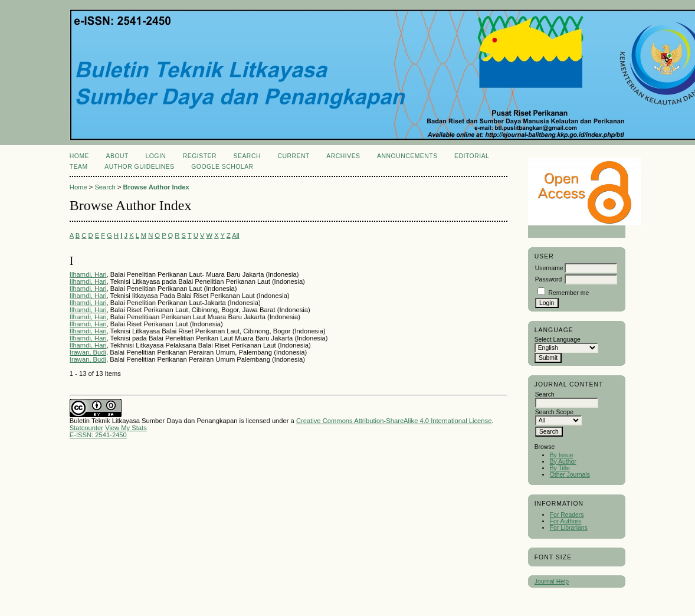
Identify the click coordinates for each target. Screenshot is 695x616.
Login (155, 156)
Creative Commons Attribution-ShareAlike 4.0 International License (394, 421)
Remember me (569, 293)
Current (293, 156)
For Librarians (569, 528)
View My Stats (126, 428)
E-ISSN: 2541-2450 (98, 435)
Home (79, 156)
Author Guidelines (140, 167)
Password (549, 279)
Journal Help (552, 581)
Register (200, 156)
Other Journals (570, 475)
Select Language (558, 340)
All (235, 235)
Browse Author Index (156, 187)
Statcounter (86, 428)
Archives (343, 156)
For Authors (566, 521)
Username (549, 268)
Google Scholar (222, 167)
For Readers (567, 515)
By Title (560, 468)
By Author (563, 462)
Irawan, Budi (88, 352)
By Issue (562, 455)
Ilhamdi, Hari (88, 274)
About (117, 156)
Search (247, 156)
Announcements (407, 156)
